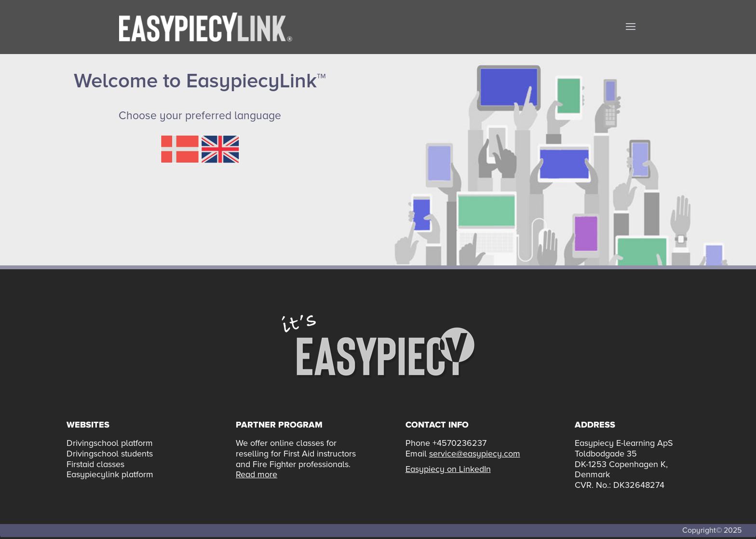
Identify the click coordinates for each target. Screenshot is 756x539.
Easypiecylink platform (110, 474)
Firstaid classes (95, 464)
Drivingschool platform (110, 443)
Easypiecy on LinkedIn (448, 469)
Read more (256, 474)
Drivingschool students (110, 454)
